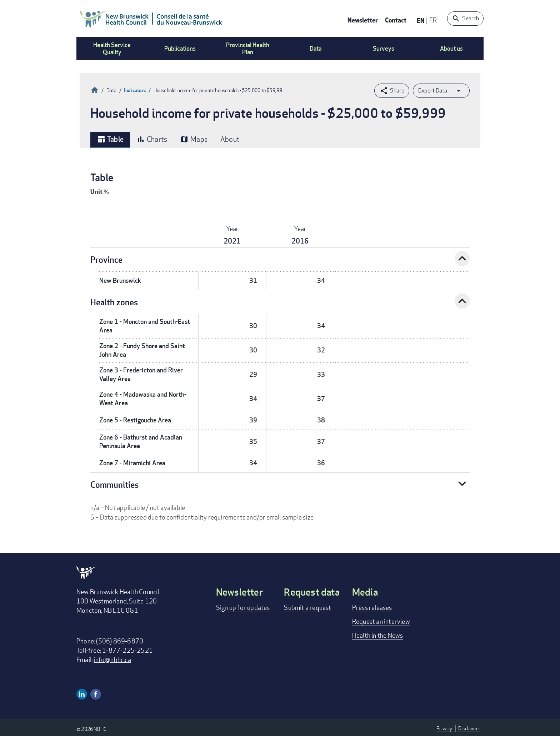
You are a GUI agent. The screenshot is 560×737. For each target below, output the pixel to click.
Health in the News (378, 635)
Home (95, 89)
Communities (114, 484)
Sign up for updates (243, 607)
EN (421, 20)
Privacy (444, 728)
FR (433, 20)
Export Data (433, 91)
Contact (396, 20)
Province (106, 259)
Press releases (372, 607)
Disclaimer (469, 728)
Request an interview (381, 621)
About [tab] (230, 139)
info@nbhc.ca (112, 660)
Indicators (135, 90)
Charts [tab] (152, 139)
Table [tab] (110, 139)
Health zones (114, 302)
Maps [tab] (194, 139)
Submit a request (307, 607)
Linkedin (82, 694)
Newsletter (363, 20)
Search (471, 18)
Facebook (96, 694)
